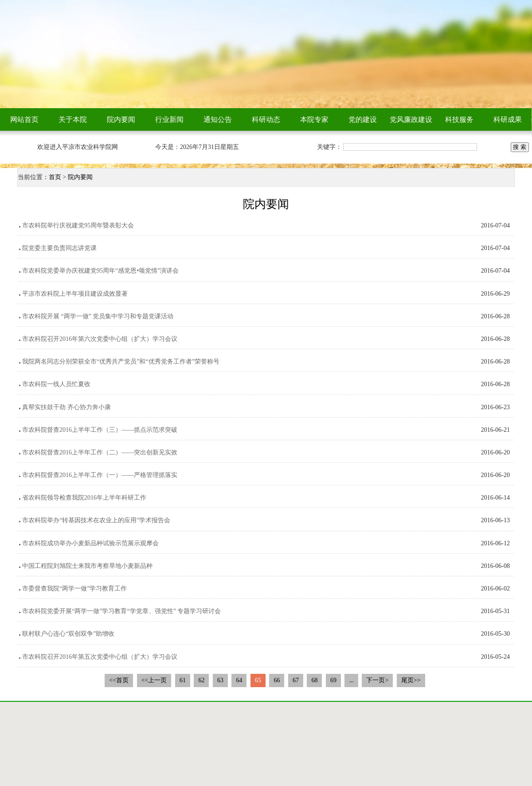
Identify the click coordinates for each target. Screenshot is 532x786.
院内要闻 (121, 119)
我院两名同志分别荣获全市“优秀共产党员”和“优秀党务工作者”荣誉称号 (121, 362)
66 (277, 680)
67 (296, 680)
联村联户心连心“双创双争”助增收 (68, 634)
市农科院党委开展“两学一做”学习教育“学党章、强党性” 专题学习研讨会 (121, 611)
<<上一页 (154, 680)
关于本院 (73, 119)
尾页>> (411, 680)
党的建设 (363, 119)
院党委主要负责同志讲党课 (59, 248)
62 (201, 680)
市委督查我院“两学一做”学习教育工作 (74, 589)
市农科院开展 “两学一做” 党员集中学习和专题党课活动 (98, 316)
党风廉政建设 (411, 119)
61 (183, 680)
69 (333, 680)
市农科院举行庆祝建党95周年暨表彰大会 (78, 225)
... (351, 680)
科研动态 (266, 119)
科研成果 (508, 119)
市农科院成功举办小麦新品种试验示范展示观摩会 (90, 543)
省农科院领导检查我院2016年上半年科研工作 (84, 498)
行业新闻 (169, 119)
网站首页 (24, 119)
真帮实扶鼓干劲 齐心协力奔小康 (66, 407)
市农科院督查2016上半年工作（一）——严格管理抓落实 (100, 475)
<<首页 (119, 680)
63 (220, 680)
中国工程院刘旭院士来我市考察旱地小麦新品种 (87, 566)
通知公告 (218, 119)
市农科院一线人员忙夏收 (56, 384)
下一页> (377, 680)
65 (258, 680)
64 (239, 680)
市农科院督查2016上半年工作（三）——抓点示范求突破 (100, 430)
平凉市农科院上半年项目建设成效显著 (75, 294)
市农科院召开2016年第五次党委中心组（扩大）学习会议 (100, 657)
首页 (55, 177)
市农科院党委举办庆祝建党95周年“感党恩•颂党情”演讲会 (100, 271)
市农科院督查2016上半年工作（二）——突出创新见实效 (100, 452)
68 (314, 680)
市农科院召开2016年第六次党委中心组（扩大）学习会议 (100, 339)
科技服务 (459, 119)
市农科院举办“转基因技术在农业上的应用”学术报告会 (96, 520)
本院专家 (314, 119)
